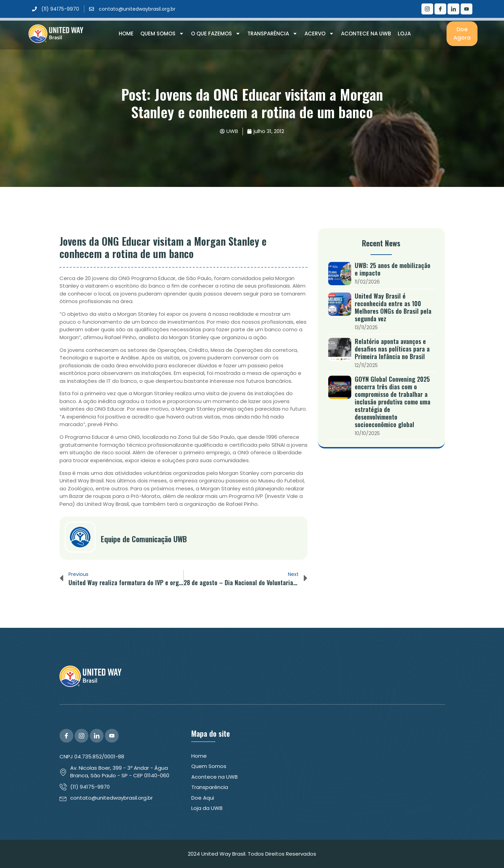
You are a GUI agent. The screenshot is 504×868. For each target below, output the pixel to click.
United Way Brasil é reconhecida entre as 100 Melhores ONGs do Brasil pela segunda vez (393, 307)
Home (126, 34)
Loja (404, 34)
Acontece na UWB (366, 34)
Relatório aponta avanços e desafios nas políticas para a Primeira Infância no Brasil (392, 349)
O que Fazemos (216, 34)
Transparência (272, 34)
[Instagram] (427, 9)
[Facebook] (440, 9)
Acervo (319, 34)
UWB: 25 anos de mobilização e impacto (393, 269)
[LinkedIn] (453, 9)
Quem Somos (162, 34)
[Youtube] (467, 9)
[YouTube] (112, 736)
